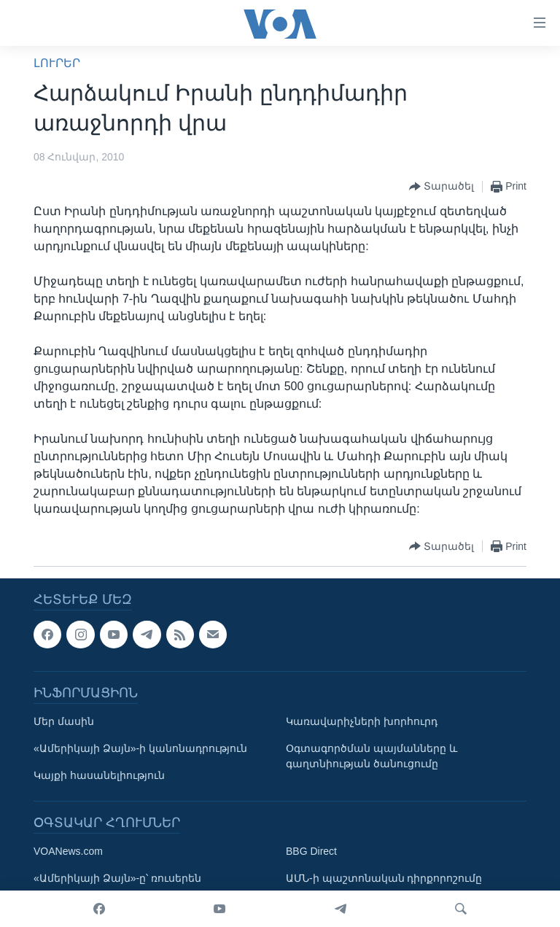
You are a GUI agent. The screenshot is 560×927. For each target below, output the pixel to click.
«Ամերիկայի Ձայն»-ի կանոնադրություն (140, 748)
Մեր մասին (64, 721)
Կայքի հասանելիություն (99, 775)
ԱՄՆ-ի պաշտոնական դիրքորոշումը (384, 878)
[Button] (442, 187)
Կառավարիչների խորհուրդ (362, 721)
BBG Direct (311, 851)
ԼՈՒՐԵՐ (57, 63)
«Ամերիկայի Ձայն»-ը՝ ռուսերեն (117, 878)
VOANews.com (68, 851)
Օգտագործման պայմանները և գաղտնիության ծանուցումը (372, 756)
